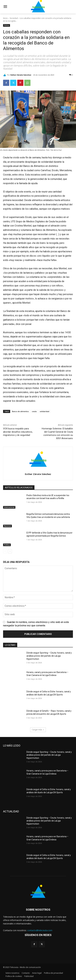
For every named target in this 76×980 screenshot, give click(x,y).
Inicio (5, 18)
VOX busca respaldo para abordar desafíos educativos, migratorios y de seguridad (18, 432)
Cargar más (38, 730)
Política (7, 25)
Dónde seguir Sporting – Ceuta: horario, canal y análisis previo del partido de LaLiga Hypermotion (49, 656)
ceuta (34, 411)
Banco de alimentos (20, 411)
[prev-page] (5, 551)
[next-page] (10, 551)
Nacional (7, 526)
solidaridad (44, 411)
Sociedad (14, 18)
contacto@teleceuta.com (40, 930)
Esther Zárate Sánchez (21, 75)
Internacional (9, 507)
